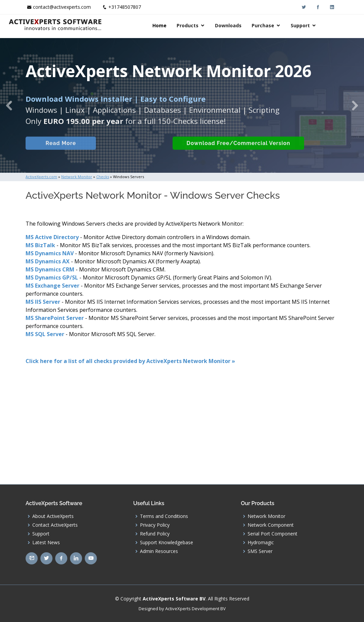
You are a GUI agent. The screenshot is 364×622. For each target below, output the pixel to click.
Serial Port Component (272, 534)
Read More (59, 153)
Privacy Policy (155, 525)
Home (177, 25)
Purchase (280, 25)
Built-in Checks (131, 153)
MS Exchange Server (52, 286)
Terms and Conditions (164, 516)
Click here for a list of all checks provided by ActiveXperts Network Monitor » (130, 361)
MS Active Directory (52, 237)
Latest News (46, 543)
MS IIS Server (43, 302)
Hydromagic (261, 543)
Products (205, 25)
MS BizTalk (40, 245)
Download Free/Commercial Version (237, 153)
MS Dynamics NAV (50, 253)
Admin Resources (159, 551)
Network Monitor (266, 516)
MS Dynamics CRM (50, 269)
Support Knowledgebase (167, 543)
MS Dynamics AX (48, 261)
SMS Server (260, 551)
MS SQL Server (45, 334)
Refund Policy (155, 534)
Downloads (245, 25)
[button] (9, 105)
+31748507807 (125, 7)
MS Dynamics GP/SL (52, 277)
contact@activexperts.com (62, 7)
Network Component (271, 525)
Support (317, 25)
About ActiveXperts (53, 516)
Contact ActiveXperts (55, 525)
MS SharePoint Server (55, 318)
